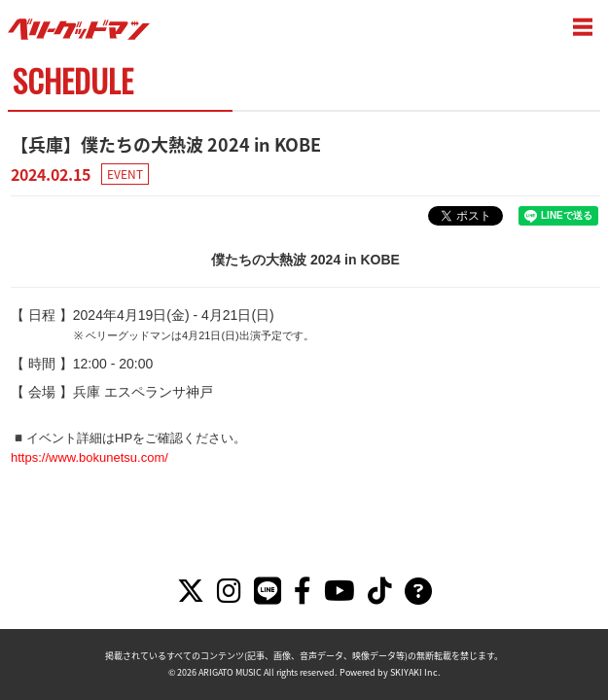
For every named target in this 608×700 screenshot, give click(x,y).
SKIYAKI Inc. (415, 672)
